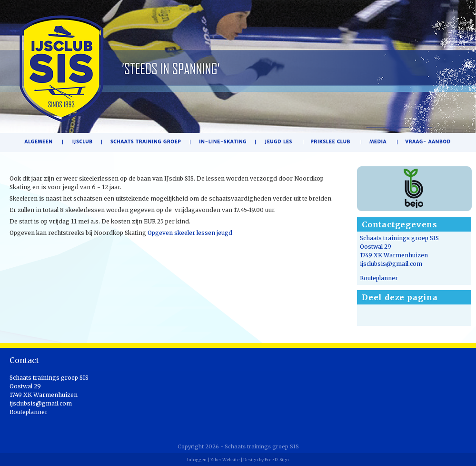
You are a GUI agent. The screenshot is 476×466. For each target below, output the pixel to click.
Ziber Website (225, 460)
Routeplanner (379, 278)
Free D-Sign (277, 460)
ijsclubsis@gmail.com (391, 264)
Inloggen (197, 460)
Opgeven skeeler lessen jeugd (190, 233)
